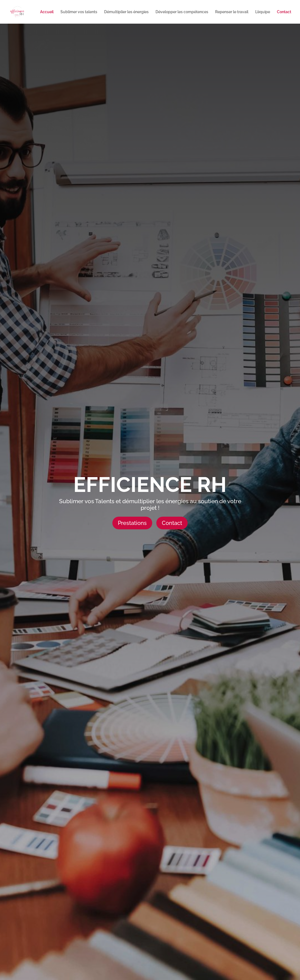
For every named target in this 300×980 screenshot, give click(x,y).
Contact (284, 12)
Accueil (47, 12)
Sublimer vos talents (79, 12)
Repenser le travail (232, 12)
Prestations (132, 523)
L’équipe (263, 12)
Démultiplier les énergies (126, 12)
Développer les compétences (182, 12)
